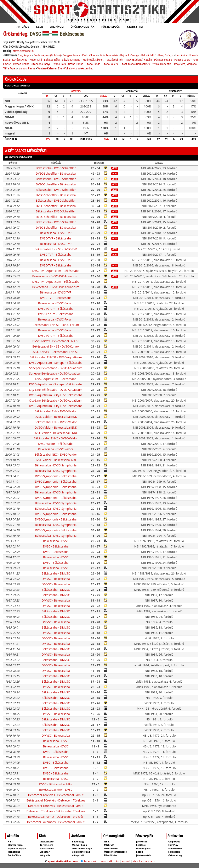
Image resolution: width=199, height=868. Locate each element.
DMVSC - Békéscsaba (56, 579)
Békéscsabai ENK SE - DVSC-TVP (56, 249)
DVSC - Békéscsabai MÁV (56, 784)
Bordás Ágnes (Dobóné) (47, 55)
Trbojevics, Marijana (185, 64)
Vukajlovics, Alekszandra (78, 68)
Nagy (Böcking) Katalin (139, 60)
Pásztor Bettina (163, 60)
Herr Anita (181, 55)
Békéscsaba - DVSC (56, 541)
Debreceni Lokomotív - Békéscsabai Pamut (56, 822)
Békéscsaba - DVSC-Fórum (56, 303)
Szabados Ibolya (41, 64)
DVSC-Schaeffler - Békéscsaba (56, 173)
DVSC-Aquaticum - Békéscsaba (56, 379)
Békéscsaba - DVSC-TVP (56, 233)
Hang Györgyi (166, 55)
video (115, 168)
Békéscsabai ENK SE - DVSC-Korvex (56, 346)
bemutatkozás (109, 861)
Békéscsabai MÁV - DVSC (56, 790)
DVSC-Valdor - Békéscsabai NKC (56, 460)
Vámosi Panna (27, 68)
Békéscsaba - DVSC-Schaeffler (56, 168)
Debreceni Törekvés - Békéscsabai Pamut (56, 795)
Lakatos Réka (52, 60)
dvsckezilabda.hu (145, 861)
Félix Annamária (109, 55)
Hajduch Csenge (129, 55)
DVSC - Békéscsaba (56, 546)
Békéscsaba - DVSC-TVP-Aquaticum (56, 276)
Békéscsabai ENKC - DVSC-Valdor (56, 438)
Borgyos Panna (71, 55)
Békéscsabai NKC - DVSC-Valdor (56, 454)
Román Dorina (21, 64)
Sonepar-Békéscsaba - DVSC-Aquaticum (56, 368)
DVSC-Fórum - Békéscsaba (56, 309)
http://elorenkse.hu (24, 51)
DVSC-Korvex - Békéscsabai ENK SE (56, 341)
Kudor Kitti (36, 60)
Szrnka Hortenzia (162, 64)
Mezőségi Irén (115, 60)
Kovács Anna (20, 60)
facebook (89, 861)
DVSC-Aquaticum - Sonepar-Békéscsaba (56, 363)
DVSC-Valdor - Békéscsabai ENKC (56, 433)
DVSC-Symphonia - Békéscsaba (56, 476)
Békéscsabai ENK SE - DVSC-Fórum (56, 325)
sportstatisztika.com (63, 861)
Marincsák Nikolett (93, 60)
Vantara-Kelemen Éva (50, 68)
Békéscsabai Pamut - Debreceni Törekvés (56, 817)
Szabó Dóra (59, 64)
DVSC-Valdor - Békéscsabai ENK (56, 417)
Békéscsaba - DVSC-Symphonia (56, 465)
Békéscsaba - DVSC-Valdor (56, 449)
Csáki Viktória (90, 55)
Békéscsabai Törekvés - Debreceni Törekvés (56, 800)
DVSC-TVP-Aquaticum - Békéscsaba (56, 271)
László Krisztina (71, 60)
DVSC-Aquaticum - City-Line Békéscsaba (56, 395)
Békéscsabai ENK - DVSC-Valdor (56, 411)
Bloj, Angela (25, 55)
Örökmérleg (15, 34)
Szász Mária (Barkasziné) (135, 64)
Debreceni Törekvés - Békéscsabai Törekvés (56, 811)
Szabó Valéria (111, 64)
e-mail (126, 861)
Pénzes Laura (182, 60)
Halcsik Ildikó (149, 55)
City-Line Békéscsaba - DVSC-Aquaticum (56, 390)
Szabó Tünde (93, 64)
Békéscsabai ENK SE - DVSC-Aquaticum (56, 357)
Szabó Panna (76, 64)
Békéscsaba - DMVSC (56, 573)
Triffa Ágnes (10, 68)
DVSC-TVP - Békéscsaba (56, 238)
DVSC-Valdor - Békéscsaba (56, 444)
